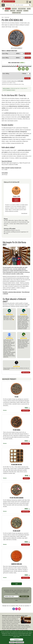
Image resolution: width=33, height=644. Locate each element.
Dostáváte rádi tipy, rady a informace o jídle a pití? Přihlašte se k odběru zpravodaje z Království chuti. (16, 592)
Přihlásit (27, 3)
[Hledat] (30, 5)
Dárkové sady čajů (16, 13)
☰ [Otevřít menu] (3, 5)
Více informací (24, 213)
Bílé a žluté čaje (22, 9)
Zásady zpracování (20, 642)
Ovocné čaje (19, 11)
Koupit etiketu (16, 200)
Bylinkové (26, 11)
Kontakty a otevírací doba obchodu (12, 292)
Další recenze (26, 372)
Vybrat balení (26, 411)
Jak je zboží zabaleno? (16, 48)
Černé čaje (8, 9)
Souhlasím (16, 640)
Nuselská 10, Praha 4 (11, 90)
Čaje (3, 17)
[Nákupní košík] (30, 2)
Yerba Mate (13, 11)
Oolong (29, 9)
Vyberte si (26, 478)
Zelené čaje (14, 9)
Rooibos (7, 11)
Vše (3, 9)
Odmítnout (12, 642)
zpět (16, 584)
